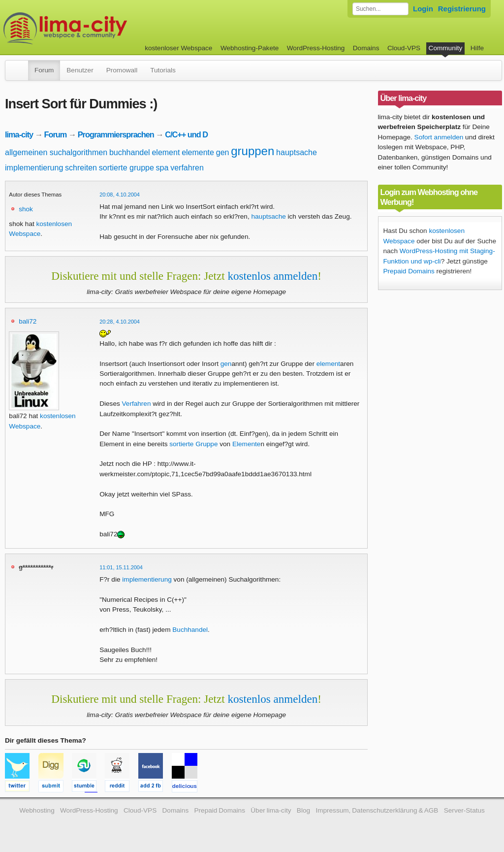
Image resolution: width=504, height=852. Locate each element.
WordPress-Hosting (316, 48)
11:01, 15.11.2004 (121, 567)
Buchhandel (190, 630)
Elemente (246, 444)
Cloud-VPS (404, 48)
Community (446, 48)
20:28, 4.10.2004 (120, 322)
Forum (44, 70)
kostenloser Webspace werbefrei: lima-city (102, 28)
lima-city (19, 134)
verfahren (187, 168)
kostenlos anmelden (272, 276)
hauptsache (297, 152)
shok (26, 209)
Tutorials (163, 70)
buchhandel (130, 152)
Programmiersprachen (116, 134)
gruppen (252, 151)
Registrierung (462, 9)
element (166, 152)
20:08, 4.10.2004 (120, 195)
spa (162, 168)
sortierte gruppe (126, 168)
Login (423, 9)
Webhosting (37, 810)
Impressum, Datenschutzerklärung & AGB (377, 810)
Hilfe (477, 48)
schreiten (81, 168)
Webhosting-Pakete (250, 48)
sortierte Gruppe (193, 444)
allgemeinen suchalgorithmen (56, 152)
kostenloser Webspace (178, 48)
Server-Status (464, 810)
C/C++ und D (186, 134)
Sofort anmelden (439, 137)
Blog (303, 810)
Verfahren (137, 404)
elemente (198, 152)
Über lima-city (271, 810)
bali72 (28, 321)
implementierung (34, 168)
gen (223, 152)
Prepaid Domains (409, 271)
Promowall (122, 70)
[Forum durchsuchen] (380, 9)
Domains (366, 48)
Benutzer (80, 70)
